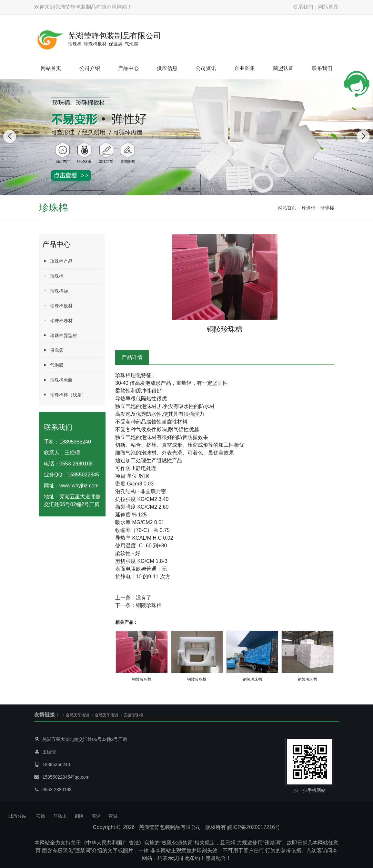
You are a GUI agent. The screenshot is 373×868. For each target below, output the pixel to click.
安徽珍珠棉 (133, 715)
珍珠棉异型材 (60, 335)
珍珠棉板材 (57, 306)
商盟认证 (283, 68)
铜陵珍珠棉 (149, 605)
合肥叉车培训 (77, 715)
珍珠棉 (308, 208)
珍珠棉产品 (57, 261)
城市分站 (17, 816)
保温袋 (53, 350)
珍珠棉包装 (57, 380)
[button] (179, 189)
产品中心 (128, 68)
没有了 (144, 598)
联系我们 (303, 7)
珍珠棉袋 (55, 291)
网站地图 (328, 7)
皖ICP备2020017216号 (254, 827)
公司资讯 (206, 68)
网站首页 (51, 68)
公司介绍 (90, 68)
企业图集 (245, 68)
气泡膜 (53, 365)
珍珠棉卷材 (57, 320)
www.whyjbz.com (79, 486)
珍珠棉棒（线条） (64, 395)
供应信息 (167, 68)
